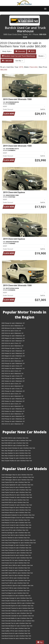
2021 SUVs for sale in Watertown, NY (12, 386)
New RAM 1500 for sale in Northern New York (15, 438)
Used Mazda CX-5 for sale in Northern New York (16, 520)
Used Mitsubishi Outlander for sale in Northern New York (18, 515)
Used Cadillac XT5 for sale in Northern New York (16, 628)
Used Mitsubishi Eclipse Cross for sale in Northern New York (18, 518)
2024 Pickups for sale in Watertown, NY (13, 351)
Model (41, 56)
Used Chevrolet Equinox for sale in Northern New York (17, 606)
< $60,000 (7, 61)
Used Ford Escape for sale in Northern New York (16, 580)
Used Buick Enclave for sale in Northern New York (16, 638)
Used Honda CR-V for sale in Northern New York (16, 560)
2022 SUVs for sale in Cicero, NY (11, 371)
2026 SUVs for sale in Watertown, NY (12, 326)
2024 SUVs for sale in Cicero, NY (11, 343)
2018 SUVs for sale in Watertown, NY (12, 414)
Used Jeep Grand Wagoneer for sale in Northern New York (19, 543)
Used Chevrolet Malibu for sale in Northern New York (17, 618)
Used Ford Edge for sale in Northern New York (15, 593)
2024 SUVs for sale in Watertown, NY (12, 346)
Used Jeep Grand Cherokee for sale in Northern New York (19, 540)
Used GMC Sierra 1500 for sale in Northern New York (17, 565)
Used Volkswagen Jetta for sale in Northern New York (17, 480)
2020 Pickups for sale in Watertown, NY (13, 399)
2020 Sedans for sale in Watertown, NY (13, 401)
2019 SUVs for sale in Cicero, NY (11, 404)
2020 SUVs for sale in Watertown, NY (12, 396)
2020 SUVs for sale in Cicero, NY (11, 394)
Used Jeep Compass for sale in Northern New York (16, 548)
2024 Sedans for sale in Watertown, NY (13, 353)
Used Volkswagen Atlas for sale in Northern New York (17, 475)
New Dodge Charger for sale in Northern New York (16, 458)
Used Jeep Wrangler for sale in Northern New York (16, 545)
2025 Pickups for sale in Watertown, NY (13, 336)
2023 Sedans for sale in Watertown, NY (13, 368)
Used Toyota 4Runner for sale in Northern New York (17, 495)
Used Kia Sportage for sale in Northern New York (16, 533)
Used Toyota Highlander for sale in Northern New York (17, 485)
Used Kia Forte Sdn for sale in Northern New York (16, 535)
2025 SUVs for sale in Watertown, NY (12, 333)
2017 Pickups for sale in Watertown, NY (13, 421)
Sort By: (19, 61)
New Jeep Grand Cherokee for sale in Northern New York (18, 448)
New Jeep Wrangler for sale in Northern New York (16, 451)
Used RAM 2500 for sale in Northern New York (15, 502)
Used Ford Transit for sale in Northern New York (16, 591)
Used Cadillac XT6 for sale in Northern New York (16, 631)
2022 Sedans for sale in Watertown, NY (13, 381)
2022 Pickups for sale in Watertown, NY (13, 379)
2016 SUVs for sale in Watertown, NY (12, 424)
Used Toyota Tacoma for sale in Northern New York (16, 490)
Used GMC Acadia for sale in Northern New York (16, 570)
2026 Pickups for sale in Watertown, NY (13, 323)
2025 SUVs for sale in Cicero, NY (11, 331)
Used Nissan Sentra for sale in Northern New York (16, 510)
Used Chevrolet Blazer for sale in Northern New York (17, 626)
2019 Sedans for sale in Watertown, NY (13, 411)
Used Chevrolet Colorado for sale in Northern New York (18, 616)
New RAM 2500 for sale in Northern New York (15, 443)
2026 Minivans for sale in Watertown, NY (13, 328)
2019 (31, 51)
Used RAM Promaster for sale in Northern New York (17, 505)
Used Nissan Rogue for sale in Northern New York (16, 507)
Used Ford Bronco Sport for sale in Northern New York (17, 586)
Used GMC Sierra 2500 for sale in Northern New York (17, 573)
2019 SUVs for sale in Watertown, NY (12, 406)
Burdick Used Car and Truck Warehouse (19, 56)
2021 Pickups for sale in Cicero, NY (12, 389)
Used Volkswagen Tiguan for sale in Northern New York (18, 477)
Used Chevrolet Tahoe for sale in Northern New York (17, 613)
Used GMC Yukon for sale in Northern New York (16, 575)
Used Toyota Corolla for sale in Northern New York (16, 492)
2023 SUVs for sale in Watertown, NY (12, 361)
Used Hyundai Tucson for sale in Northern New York (17, 558)
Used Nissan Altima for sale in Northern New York (16, 513)
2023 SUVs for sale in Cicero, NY (11, 358)
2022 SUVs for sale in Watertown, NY (12, 374)
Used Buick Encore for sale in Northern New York (16, 633)
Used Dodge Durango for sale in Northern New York (17, 598)
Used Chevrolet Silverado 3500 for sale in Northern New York (18, 621)
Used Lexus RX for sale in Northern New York (15, 530)
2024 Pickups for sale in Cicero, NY (12, 348)
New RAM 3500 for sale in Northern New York (15, 446)
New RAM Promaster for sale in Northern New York (16, 440)
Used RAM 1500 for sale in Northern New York (15, 500)
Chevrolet (20, 51)
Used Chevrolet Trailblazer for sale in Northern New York (18, 611)
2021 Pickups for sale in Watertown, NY (13, 391)
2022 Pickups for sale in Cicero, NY (12, 376)
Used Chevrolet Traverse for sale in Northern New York (18, 608)
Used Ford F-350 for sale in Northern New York (15, 588)
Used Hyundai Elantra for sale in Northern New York (17, 553)
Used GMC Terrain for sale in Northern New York (16, 568)
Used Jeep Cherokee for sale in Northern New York (16, 550)
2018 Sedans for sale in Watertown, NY (13, 416)
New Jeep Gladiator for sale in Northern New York (16, 453)
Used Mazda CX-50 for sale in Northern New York (16, 523)
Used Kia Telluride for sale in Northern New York (16, 538)
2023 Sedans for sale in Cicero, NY (12, 366)
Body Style (7, 51)
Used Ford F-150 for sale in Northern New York (15, 578)
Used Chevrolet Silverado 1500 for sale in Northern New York (18, 604)
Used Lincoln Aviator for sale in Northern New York (16, 528)
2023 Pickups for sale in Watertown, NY (13, 363)
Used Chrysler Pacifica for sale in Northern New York (17, 601)
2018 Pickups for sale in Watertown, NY (13, 419)
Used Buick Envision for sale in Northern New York (16, 636)
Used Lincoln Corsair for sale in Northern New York (16, 525)
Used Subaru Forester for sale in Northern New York (17, 497)
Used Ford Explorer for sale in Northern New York (16, 596)
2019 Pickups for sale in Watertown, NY (13, 409)
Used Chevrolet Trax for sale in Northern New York (16, 623)
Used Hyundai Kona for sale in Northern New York (16, 555)
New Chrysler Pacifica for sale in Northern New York (17, 461)
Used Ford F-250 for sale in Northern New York (15, 583)
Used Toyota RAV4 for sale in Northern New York (16, 482)
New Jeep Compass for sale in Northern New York (16, 456)
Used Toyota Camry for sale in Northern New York (16, 487)
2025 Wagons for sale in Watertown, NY (13, 338)
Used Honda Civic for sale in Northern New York (16, 563)
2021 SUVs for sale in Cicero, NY (11, 384)
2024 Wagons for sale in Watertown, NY (13, 356)
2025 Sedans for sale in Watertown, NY (13, 341)
